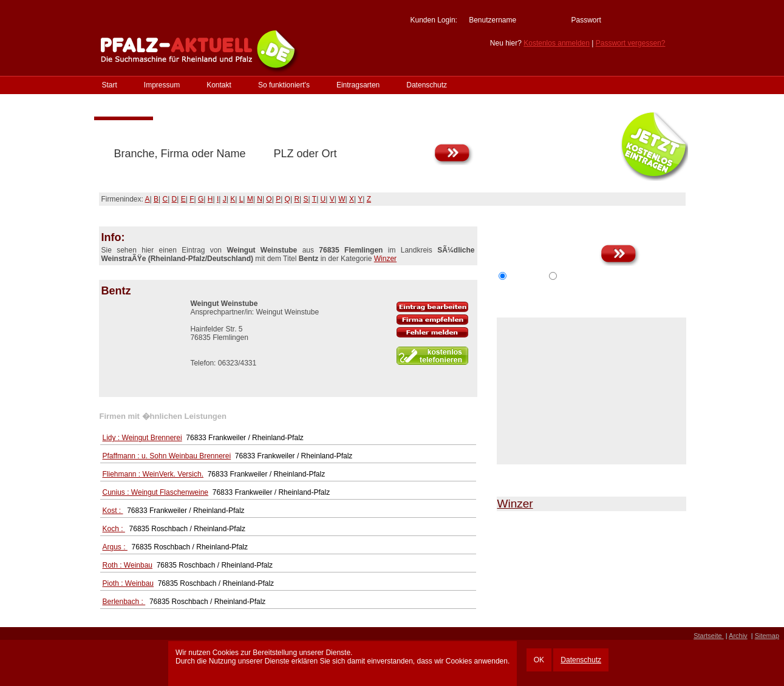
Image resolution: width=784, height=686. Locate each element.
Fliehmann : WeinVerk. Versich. (153, 474)
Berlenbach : (124, 602)
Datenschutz (581, 660)
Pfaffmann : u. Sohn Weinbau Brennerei (167, 456)
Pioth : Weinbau (128, 583)
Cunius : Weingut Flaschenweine (156, 492)
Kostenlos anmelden (557, 43)
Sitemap (767, 636)
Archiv (738, 636)
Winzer (385, 259)
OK (539, 660)
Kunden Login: (433, 20)
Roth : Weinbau (128, 565)
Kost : (113, 511)
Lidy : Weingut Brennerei (142, 438)
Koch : (114, 529)
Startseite (709, 636)
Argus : (115, 547)
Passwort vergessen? (631, 43)
